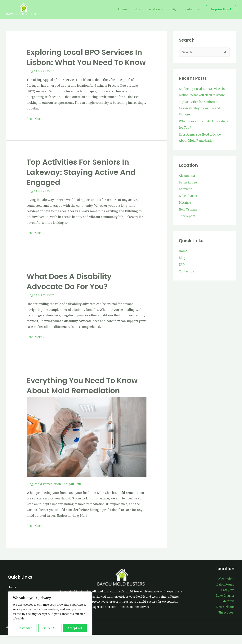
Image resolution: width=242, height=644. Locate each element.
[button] (221, 9)
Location (155, 9)
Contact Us (192, 9)
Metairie (185, 203)
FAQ (175, 9)
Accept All (75, 628)
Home (126, 9)
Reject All (50, 628)
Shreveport (187, 217)
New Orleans (188, 210)
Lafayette (186, 189)
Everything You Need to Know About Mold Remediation (84, 394)
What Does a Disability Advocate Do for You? (70, 290)
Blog (140, 9)
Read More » (36, 128)
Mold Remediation (48, 493)
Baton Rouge (188, 182)
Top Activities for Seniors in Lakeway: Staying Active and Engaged (83, 182)
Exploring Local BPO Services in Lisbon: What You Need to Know (86, 62)
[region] (50, 614)
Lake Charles (188, 196)
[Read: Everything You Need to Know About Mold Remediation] (87, 445)
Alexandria (187, 175)
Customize (25, 628)
